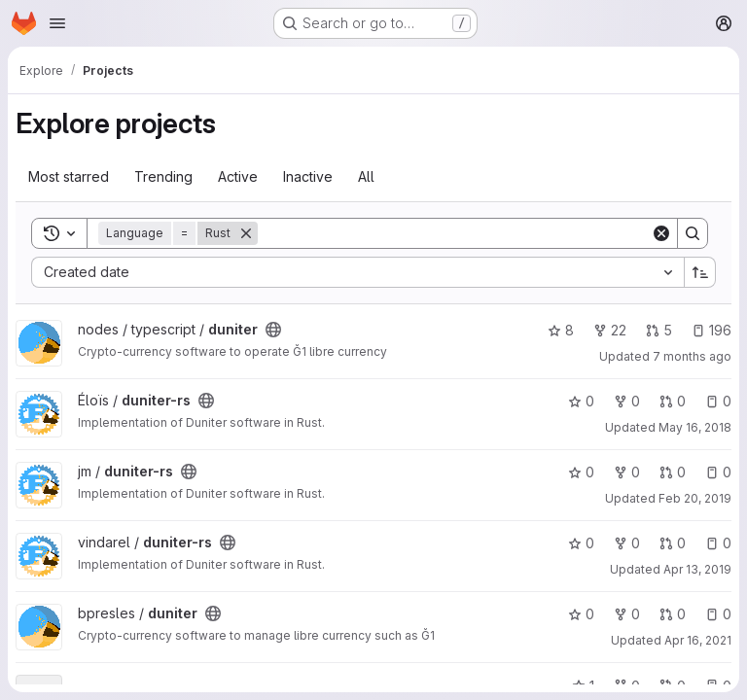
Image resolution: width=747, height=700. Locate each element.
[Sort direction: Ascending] (700, 272)
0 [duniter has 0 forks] (627, 614)
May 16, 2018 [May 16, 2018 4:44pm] (695, 427)
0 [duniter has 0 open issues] (718, 614)
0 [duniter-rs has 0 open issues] (718, 401)
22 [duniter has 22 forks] (610, 330)
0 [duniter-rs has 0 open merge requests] (673, 401)
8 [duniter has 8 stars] (561, 330)
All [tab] (366, 176)
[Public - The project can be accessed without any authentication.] (273, 330)
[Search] (454, 233)
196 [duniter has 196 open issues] (711, 330)
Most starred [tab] (69, 176)
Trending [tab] (163, 176)
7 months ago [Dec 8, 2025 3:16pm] (692, 356)
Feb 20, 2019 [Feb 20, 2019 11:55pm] (695, 498)
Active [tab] (238, 176)
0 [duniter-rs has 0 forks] (627, 401)
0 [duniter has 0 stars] (581, 614)
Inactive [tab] (308, 176)
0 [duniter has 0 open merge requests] (673, 614)
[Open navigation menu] (57, 23)
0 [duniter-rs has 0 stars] (581, 401)
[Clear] (661, 233)
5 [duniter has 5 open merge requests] (659, 330)
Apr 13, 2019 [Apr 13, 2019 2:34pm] (697, 569)
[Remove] (246, 233)
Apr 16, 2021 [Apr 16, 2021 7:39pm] (698, 640)
